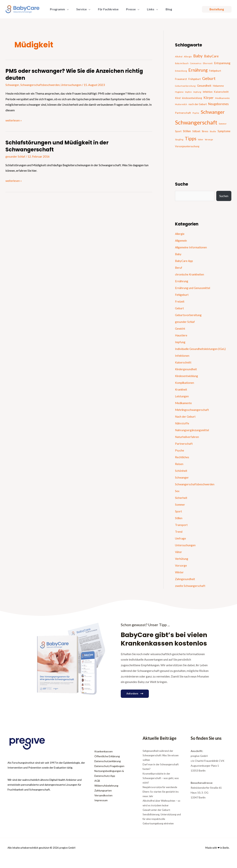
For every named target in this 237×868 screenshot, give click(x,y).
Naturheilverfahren (187, 437)
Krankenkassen (104, 751)
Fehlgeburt (182, 295)
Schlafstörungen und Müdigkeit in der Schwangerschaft (61, 146)
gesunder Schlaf (16, 156)
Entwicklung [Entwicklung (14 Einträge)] (181, 71)
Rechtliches (182, 457)
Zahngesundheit (185, 579)
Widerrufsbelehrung (106, 786)
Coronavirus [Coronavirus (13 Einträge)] (196, 63)
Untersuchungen (73, 85)
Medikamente (184, 403)
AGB (97, 781)
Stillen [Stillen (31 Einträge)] (187, 131)
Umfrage (181, 538)
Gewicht (180, 328)
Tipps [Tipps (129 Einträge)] (191, 138)
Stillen (179, 518)
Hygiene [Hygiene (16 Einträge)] (179, 92)
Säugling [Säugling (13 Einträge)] (179, 139)
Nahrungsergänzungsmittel (193, 430)
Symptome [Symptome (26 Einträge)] (224, 131)
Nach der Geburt (186, 416)
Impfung (180, 342)
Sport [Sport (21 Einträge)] (178, 131)
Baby (179, 254)
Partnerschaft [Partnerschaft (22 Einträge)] (183, 113)
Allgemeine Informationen (192, 247)
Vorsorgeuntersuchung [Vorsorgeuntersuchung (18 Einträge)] (187, 146)
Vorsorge (181, 565)
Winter (180, 572)
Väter (179, 552)
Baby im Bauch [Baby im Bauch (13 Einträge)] (182, 63)
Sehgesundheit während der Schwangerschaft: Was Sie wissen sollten (161, 755)
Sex (177, 491)
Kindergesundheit (186, 369)
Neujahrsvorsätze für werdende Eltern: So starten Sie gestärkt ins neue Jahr (161, 792)
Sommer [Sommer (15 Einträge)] (223, 124)
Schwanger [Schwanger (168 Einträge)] (213, 112)
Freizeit (180, 301)
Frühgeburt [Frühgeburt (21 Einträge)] (195, 79)
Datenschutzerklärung (108, 761)
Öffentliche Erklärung (107, 756)
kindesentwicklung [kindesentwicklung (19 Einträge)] (192, 98)
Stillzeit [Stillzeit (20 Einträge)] (196, 131)
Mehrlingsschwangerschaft (193, 410)
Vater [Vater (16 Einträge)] (201, 139)
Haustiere (181, 335)
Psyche (180, 450)
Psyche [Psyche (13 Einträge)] (196, 113)
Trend (179, 531)
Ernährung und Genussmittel (193, 288)
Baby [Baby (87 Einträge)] (198, 56)
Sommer (180, 504)
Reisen (179, 464)
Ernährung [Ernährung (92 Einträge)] (198, 70)
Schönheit (181, 471)
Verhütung (182, 559)
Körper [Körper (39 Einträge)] (209, 98)
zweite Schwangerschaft (191, 586)
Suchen (224, 196)
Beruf (179, 267)
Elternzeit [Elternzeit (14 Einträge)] (208, 63)
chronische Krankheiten (190, 274)
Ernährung (182, 281)
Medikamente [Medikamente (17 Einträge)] (222, 98)
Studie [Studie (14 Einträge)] (213, 131)
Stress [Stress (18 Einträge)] (205, 131)
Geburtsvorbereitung (189, 315)
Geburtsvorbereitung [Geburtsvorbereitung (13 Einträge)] (185, 86)
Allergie (180, 234)
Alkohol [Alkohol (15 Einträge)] (179, 57)
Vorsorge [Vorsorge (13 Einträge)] (209, 139)
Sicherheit (181, 498)
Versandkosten (103, 795)
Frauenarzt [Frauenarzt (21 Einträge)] (181, 79)
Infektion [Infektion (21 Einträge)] (208, 92)
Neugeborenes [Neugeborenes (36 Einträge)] (218, 104)
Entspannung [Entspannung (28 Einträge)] (222, 63)
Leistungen (182, 396)
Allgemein (182, 240)
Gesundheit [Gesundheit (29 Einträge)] (204, 86)
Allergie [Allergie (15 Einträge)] (188, 57)
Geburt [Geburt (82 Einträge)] (209, 78)
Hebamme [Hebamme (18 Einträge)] (218, 86)
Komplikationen (185, 383)
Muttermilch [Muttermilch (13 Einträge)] (181, 104)
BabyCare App (185, 261)
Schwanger (12, 85)
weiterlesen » (14, 120)
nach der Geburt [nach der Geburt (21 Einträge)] (198, 104)
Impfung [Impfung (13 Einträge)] (197, 92)
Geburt (180, 308)
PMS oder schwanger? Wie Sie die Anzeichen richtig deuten (69, 74)
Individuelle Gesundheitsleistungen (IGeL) (202, 349)
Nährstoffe (182, 423)
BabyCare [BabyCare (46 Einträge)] (211, 56)
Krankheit (181, 389)
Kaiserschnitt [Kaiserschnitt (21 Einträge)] (221, 92)
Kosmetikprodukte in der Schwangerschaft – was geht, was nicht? (161, 778)
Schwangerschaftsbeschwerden (41, 85)
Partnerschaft (184, 443)
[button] (66, 9)
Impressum (101, 800)
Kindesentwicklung (187, 376)
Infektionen (182, 355)
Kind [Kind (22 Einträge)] (178, 98)
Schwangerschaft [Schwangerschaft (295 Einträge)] (196, 122)
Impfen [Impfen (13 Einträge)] (188, 92)
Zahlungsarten (103, 790)
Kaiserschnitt (184, 362)
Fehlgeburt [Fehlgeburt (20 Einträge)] (215, 71)
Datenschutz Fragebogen (109, 766)
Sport (179, 511)
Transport (182, 525)
